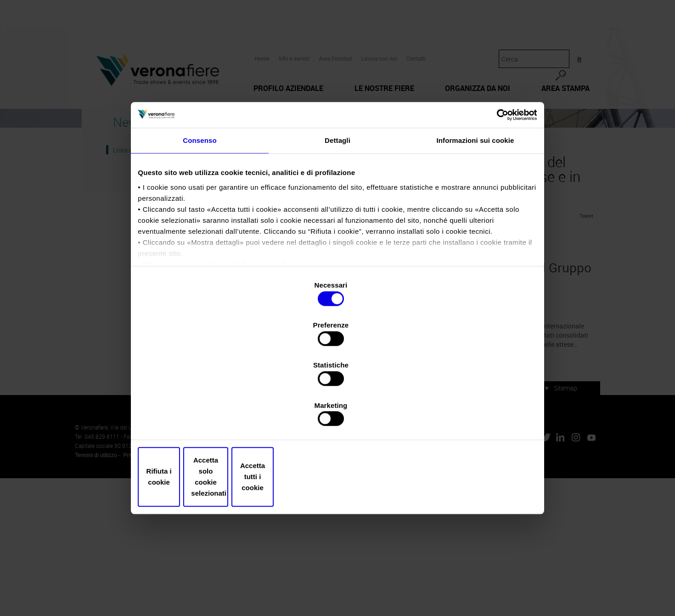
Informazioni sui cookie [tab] (475, 223)
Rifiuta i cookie (205, 416)
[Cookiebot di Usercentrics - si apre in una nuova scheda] (494, 193)
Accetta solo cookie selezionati (337, 416)
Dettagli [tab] (337, 223)
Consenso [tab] (200, 223)
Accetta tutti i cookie (470, 416)
